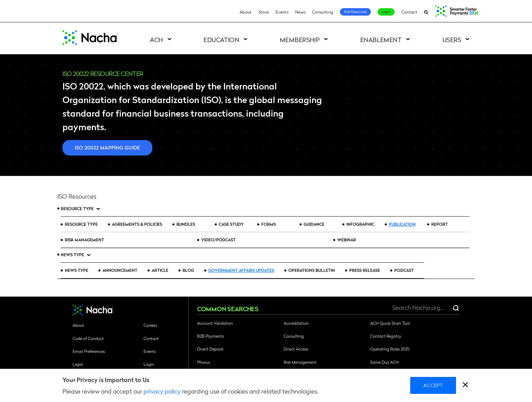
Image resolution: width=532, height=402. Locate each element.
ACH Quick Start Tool (390, 323)
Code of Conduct (88, 338)
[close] (465, 386)
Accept (433, 385)
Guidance (314, 224)
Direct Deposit (210, 349)
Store (264, 12)
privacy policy (162, 391)
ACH (156, 39)
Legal (78, 364)
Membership (300, 39)
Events (282, 12)
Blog (188, 270)
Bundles (186, 224)
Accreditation (296, 323)
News (300, 12)
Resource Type (77, 209)
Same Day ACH (384, 362)
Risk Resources (355, 12)
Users (452, 39)
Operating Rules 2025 (390, 349)
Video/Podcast (218, 240)
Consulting (323, 12)
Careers (150, 325)
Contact (409, 12)
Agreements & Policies (137, 224)
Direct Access (296, 349)
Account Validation (215, 323)
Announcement (120, 270)
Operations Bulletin (312, 270)
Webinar (347, 240)
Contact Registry (386, 336)
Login (386, 12)
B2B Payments (211, 336)
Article (160, 270)
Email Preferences (89, 351)
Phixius (204, 362)
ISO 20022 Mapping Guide (107, 147)
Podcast (404, 270)
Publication (402, 224)
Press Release (365, 270)
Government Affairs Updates (241, 270)
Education (221, 39)
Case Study (232, 224)
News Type (72, 255)
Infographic (360, 224)
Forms (269, 224)
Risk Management (84, 240)
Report (440, 224)
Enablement (381, 39)
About (246, 12)
